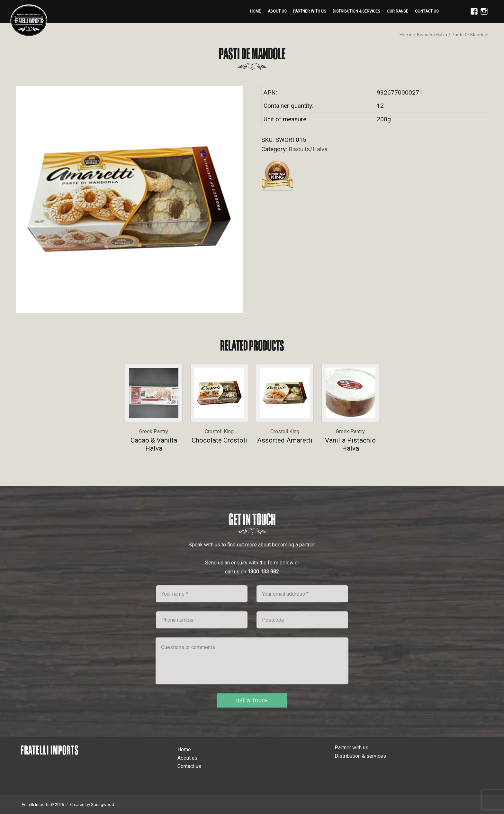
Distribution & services (356, 11)
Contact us (427, 11)
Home (256, 11)
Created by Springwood (92, 805)
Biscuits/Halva (432, 35)
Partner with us (310, 11)
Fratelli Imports (50, 750)
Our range (397, 11)
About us (277, 11)
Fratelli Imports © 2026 (43, 805)
